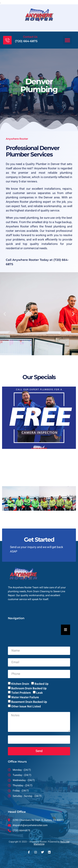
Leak (39, 693)
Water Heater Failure (25, 697)
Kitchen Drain (20, 684)
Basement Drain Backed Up (29, 702)
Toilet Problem (21, 693)
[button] (67, 40)
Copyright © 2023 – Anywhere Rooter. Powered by (39, 843)
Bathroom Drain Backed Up (29, 688)
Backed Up (41, 684)
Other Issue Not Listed (26, 706)
